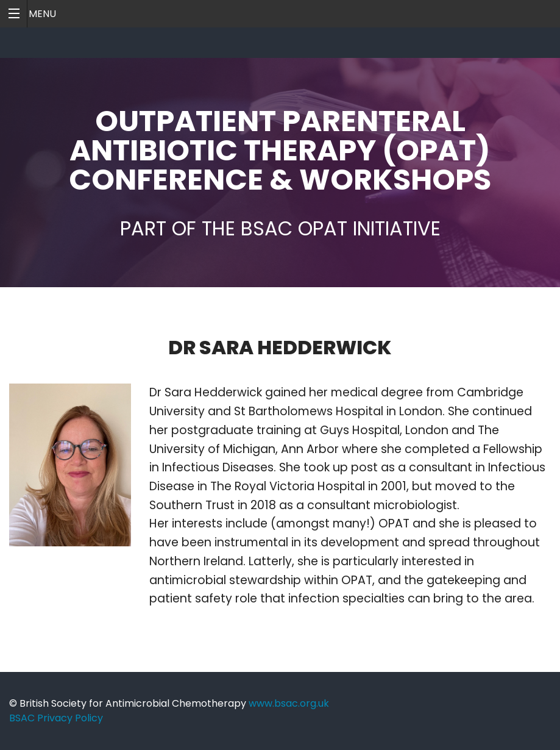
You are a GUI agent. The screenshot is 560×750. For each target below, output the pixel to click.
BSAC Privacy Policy (56, 718)
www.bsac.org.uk (289, 703)
